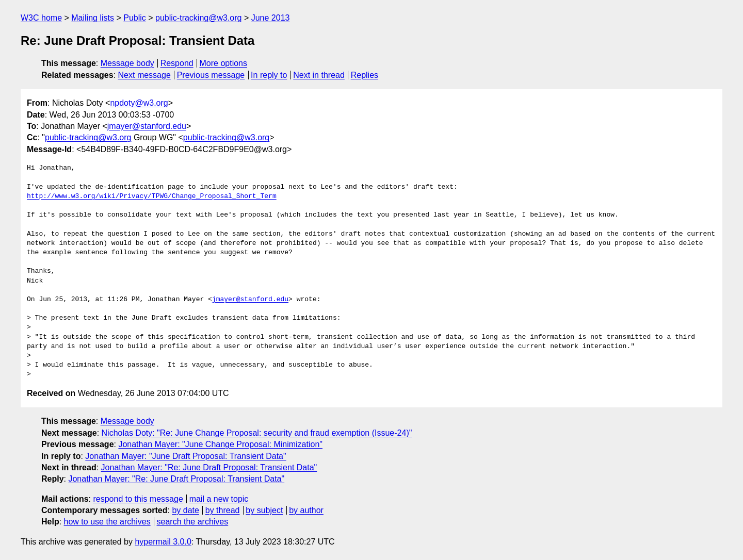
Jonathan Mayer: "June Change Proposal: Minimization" (220, 444)
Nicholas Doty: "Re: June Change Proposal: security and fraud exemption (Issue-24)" (257, 433)
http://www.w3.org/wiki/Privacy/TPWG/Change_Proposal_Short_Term (152, 196)
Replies (365, 75)
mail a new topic (219, 499)
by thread (223, 510)
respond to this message (138, 499)
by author (306, 510)
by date (185, 510)
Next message (144, 75)
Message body (127, 63)
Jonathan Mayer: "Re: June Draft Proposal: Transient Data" (209, 467)
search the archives (193, 522)
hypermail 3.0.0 (163, 542)
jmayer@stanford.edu (147, 126)
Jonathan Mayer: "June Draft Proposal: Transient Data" (185, 456)
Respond (177, 63)
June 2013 (271, 18)
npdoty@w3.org (139, 103)
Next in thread (319, 75)
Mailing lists (93, 18)
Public (135, 18)
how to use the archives (107, 522)
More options (224, 63)
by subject (264, 510)
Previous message (211, 75)
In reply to (269, 75)
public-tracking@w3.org (198, 18)
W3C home (41, 18)
